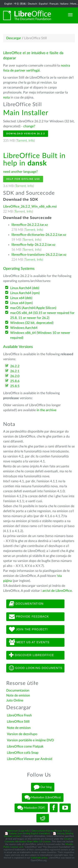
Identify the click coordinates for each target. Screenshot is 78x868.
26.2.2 (15, 366)
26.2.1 (15, 371)
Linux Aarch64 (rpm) (25, 293)
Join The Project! (28, 630)
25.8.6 (15, 381)
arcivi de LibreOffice (57, 591)
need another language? (20, 172)
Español (43, 4)
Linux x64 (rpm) (21, 303)
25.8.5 (15, 386)
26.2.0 (15, 376)
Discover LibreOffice (32, 655)
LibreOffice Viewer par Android (30, 759)
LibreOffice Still (18, 722)
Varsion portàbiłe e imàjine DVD (30, 740)
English (8, 4)
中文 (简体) (20, 4)
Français (54, 4)
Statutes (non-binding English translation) (29, 833)
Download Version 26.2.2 (26, 134)
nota (6, 97)
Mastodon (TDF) (31, 808)
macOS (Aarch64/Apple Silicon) (33, 308)
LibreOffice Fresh (19, 715)
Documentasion (18, 691)
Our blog (43, 787)
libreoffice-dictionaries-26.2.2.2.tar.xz (39, 235)
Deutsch (32, 4)
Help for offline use (23, 179)
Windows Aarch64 (24, 328)
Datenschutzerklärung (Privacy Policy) (51, 831)
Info (31, 141)
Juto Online (15, 700)
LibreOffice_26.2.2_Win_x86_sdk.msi (30, 207)
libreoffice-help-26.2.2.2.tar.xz (33, 245)
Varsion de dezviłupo (22, 734)
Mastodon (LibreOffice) (43, 797)
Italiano (64, 4)
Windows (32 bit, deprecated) (32, 323)
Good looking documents (36, 668)
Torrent (22, 141)
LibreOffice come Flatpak (25, 746)
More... (74, 4)
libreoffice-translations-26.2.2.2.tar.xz (39, 255)
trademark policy (39, 858)
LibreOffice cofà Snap (23, 753)
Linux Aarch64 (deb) (25, 288)
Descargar (14, 38)
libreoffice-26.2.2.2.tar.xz (30, 225)
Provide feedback (29, 617)
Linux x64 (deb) (21, 298)
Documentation (26, 604)
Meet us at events (29, 642)
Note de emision (18, 695)
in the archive (46, 410)
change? (29, 126)
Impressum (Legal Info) (18, 831)
